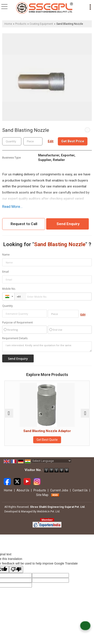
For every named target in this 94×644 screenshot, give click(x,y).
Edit (51, 141)
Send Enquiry (68, 224)
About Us (23, 490)
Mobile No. (9, 289)
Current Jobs (59, 490)
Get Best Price (73, 141)
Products (21, 24)
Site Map (42, 495)
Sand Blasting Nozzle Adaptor (47, 431)
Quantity (7, 306)
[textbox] (33, 141)
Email (6, 272)
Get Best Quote (47, 440)
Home (8, 24)
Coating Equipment (41, 24)
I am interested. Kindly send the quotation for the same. (47, 347)
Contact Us (80, 490)
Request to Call (24, 224)
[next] (85, 413)
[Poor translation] (16, 569)
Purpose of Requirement (18, 323)
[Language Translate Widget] (51, 461)
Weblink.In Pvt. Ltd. (49, 511)
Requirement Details (15, 338)
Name (6, 255)
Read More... (12, 206)
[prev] (9, 413)
